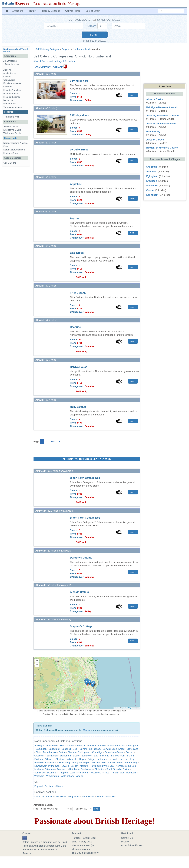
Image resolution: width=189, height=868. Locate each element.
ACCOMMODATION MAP (49, 67)
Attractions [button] (19, 11)
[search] (171, 11)
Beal (75, 749)
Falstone (105, 756)
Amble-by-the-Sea (116, 746)
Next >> (56, 442)
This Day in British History (85, 853)
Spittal (126, 769)
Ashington (133, 746)
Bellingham (95, 749)
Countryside (9, 80)
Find (36, 809)
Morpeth (84, 766)
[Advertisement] (16, 208)
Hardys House (79, 367)
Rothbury (74, 769)
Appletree (76, 184)
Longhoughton (114, 763)
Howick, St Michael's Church (162, 148)
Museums (8, 100)
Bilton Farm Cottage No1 (85, 478)
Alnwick (87, 730)
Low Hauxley (131, 763)
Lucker (74, 766)
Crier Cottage (78, 293)
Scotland (50, 786)
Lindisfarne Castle (12, 130)
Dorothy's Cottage (81, 558)
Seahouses (87, 769)
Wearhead (96, 773)
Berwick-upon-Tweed (114, 749)
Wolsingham (67, 776)
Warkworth (83, 773)
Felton (131, 756)
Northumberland (81, 49)
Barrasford (54, 749)
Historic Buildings (12, 97)
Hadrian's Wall (12, 117)
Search (95, 35)
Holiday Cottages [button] (52, 11)
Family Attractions (12, 83)
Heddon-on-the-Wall (107, 759)
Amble (101, 746)
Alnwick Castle (11, 127)
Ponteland (62, 769)
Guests (92, 26)
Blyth (38, 752)
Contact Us (127, 838)
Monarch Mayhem (81, 849)
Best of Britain (93, 11)
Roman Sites (10, 104)
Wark (73, 773)
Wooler (79, 776)
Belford (83, 749)
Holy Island (51, 763)
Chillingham (84, 752)
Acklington (40, 746)
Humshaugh (65, 763)
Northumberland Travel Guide (16, 50)
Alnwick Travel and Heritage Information (54, 61)
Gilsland (49, 759)
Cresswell (39, 756)
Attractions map (12, 64)
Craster (129, 752)
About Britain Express (132, 845)
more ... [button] (133, 95)
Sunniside (40, 773)
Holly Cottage (78, 407)
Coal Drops (77, 253)
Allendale (52, 746)
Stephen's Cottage (81, 626)
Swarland (52, 773)
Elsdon (76, 756)
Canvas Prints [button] (73, 11)
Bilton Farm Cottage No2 (85, 518)
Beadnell (66, 749)
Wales (59, 786)
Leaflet (116, 708)
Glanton (60, 759)
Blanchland (132, 749)
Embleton (87, 756)
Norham (39, 769)
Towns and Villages (13, 107)
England (66, 49)
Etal (96, 756)
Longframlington (82, 763)
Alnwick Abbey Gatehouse (161, 124)
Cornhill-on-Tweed (114, 752)
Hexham (124, 759)
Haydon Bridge (87, 759)
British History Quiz (82, 842)
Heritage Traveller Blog (84, 838)
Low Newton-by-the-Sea (47, 766)
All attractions (10, 61)
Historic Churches (12, 90)
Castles (7, 77)
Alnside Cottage (80, 592)
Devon (38, 797)
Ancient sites (10, 73)
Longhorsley (98, 763)
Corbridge (97, 752)
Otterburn (50, 769)
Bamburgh (41, 749)
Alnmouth (81, 746)
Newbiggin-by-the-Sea (102, 766)
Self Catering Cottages (47, 49)
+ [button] (37, 661)
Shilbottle (100, 769)
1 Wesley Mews (79, 115)
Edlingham (52, 756)
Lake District (61, 797)
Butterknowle (50, 752)
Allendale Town (67, 746)
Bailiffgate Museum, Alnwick (162, 107)
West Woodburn (128, 773)
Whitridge (39, 776)
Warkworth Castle (12, 133)
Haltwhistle (71, 759)
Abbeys (7, 70)
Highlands (75, 797)
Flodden (39, 759)
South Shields (114, 769)
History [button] (34, 11)
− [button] (37, 665)
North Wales (88, 797)
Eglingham (65, 756)
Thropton (63, 773)
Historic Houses (11, 94)
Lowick (65, 766)
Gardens (8, 87)
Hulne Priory (153, 132)
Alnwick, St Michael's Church (162, 116)
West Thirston (111, 773)
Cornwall (48, 797)
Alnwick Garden (155, 140)
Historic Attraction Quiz (84, 845)
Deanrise (75, 327)
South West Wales (106, 797)
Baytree (75, 218)
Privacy (125, 842)
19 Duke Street (79, 150)
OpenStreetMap (126, 708)
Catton (62, 752)
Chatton (72, 752)
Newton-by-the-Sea (126, 766)
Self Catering (10, 163)
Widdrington (53, 776)
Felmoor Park (118, 756)
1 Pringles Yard (79, 81)
